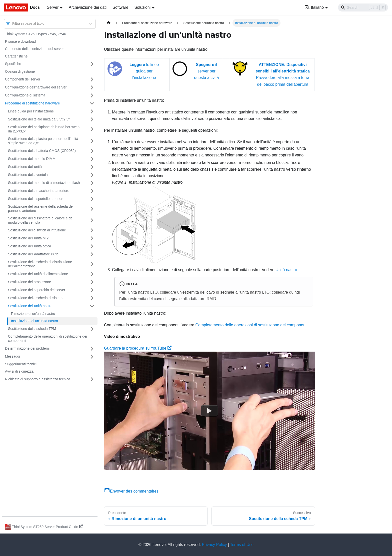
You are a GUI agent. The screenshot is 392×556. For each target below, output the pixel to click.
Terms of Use (242, 545)
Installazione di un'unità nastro (34, 321)
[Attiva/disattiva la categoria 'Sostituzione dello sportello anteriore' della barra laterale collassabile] (92, 199)
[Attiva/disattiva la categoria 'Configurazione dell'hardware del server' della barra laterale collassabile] (92, 87)
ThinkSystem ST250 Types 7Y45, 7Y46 (35, 34)
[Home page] (109, 23)
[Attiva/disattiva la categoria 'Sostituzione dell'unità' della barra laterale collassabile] (92, 167)
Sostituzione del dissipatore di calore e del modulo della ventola (41, 220)
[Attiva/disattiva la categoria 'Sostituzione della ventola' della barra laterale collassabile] (92, 175)
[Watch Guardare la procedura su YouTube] (209, 411)
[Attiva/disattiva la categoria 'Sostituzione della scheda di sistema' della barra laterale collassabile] (92, 298)
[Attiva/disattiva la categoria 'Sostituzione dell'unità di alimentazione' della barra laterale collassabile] (92, 274)
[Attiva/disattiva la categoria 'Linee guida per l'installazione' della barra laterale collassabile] (92, 111)
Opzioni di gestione (20, 71)
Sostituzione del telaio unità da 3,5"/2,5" (39, 119)
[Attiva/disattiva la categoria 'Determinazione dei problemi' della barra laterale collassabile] (92, 349)
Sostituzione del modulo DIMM (32, 159)
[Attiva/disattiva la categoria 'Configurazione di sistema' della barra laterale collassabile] (92, 95)
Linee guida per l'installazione (31, 111)
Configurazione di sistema (25, 95)
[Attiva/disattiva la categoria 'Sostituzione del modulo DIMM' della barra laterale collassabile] (92, 159)
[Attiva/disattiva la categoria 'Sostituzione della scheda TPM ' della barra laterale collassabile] (92, 329)
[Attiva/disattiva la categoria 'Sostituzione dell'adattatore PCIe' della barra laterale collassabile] (92, 254)
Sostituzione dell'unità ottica (29, 246)
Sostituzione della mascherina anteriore (39, 191)
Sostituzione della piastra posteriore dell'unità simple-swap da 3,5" (43, 141)
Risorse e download (20, 41)
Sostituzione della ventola (28, 175)
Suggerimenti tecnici (21, 364)
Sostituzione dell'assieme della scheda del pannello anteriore (41, 209)
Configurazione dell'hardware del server (36, 87)
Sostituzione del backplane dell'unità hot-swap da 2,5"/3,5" (44, 129)
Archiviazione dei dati (88, 7)
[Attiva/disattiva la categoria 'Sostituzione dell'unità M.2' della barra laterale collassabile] (92, 238)
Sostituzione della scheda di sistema (36, 298)
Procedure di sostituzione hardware (32, 103)
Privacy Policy (214, 545)
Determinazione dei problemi (27, 348)
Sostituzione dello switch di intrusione (37, 230)
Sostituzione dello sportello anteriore (36, 199)
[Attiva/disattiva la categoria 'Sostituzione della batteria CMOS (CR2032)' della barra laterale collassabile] (92, 151)
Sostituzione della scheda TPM (32, 329)
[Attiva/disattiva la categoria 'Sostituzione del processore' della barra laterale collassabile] (92, 282)
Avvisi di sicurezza (19, 371)
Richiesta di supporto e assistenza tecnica (38, 379)
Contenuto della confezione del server (34, 49)
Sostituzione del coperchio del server (37, 290)
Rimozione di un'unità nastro (33, 314)
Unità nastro (286, 270)
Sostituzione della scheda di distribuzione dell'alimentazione (40, 264)
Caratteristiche (16, 56)
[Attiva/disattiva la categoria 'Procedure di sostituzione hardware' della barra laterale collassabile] (92, 103)
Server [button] (53, 7)
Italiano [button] (314, 7)
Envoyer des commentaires (131, 491)
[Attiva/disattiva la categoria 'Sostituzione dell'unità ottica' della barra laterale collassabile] (92, 246)
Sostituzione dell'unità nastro (30, 306)
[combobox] (13, 24)
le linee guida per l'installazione (144, 71)
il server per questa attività (207, 71)
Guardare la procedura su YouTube (138, 348)
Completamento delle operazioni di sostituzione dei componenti (47, 339)
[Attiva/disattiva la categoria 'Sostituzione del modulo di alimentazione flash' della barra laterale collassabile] (92, 183)
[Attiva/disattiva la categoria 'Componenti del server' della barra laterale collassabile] (92, 79)
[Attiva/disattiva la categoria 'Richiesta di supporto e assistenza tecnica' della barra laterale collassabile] (92, 379)
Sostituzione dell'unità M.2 (28, 238)
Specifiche (13, 64)
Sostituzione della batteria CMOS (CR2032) (42, 151)
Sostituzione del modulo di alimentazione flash (44, 183)
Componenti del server (23, 79)
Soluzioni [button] (142, 7)
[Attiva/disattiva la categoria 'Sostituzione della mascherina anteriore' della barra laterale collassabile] (92, 191)
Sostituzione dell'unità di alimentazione (38, 274)
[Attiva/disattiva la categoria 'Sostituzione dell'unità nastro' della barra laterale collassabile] (92, 306)
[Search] (363, 7)
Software (120, 7)
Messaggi (12, 356)
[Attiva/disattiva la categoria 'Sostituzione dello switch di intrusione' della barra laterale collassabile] (92, 230)
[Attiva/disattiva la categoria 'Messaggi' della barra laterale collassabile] (92, 357)
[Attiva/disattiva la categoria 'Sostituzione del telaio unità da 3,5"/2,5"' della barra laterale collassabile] (92, 119)
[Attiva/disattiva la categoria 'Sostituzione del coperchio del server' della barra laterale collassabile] (92, 290)
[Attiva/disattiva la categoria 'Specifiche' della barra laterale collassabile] (92, 64)
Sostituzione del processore (29, 282)
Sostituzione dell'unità (25, 167)
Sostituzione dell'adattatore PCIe (33, 254)
